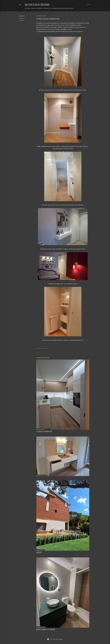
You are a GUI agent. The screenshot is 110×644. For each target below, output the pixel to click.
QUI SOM (27, 8)
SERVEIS (33, 8)
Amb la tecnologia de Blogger (55, 639)
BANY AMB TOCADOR (46, 629)
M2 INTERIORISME (37, 5)
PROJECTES (47, 8)
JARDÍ (39, 552)
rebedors (22, 20)
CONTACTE (40, 8)
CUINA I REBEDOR (44, 431)
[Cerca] (89, 5)
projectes (22, 18)
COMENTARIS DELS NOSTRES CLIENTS (63, 8)
